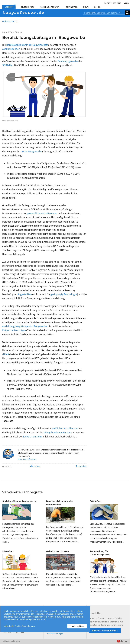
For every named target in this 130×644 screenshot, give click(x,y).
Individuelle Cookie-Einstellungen (19, 626)
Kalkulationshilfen (50, 7)
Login (126, 3)
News (86, 7)
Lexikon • (6, 21)
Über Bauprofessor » (27, 459)
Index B (14, 21)
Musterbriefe (28, 7)
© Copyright (81, 466)
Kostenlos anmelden (113, 3)
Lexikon (9, 7)
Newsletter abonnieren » (105, 631)
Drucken (35, 466)
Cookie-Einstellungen (55, 634)
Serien (97, 7)
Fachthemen (71, 7)
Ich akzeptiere (77, 626)
